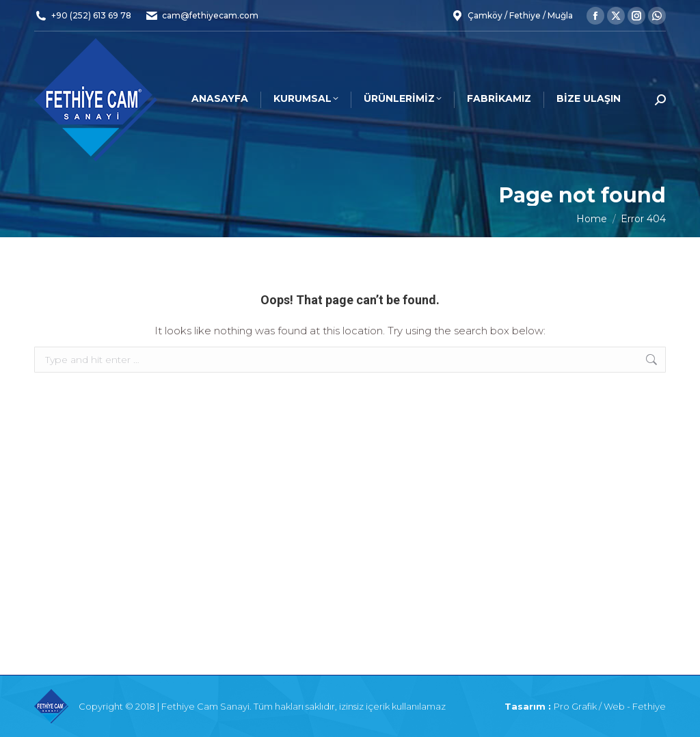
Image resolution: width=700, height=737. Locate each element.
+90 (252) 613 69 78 (91, 15)
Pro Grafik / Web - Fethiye (610, 706)
